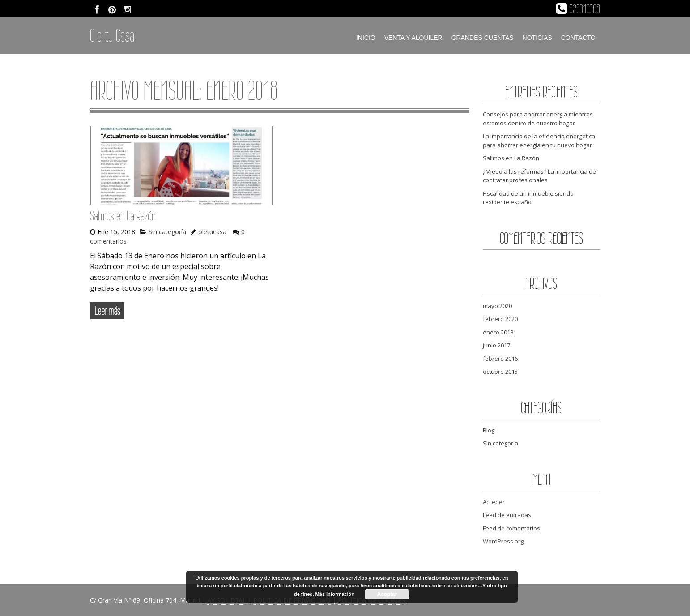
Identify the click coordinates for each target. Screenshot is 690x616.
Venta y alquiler (413, 38)
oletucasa (212, 232)
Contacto (578, 38)
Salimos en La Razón (123, 216)
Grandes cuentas (483, 38)
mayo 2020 (497, 306)
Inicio (366, 38)
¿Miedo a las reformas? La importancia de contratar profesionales (539, 176)
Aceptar (387, 594)
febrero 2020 (500, 319)
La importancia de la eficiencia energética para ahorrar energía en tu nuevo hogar (539, 141)
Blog (489, 430)
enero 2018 (498, 332)
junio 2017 (496, 345)
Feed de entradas (507, 515)
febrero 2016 (500, 359)
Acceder (494, 502)
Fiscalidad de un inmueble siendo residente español (528, 198)
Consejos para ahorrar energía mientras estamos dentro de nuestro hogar (538, 119)
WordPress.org (503, 541)
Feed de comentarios (511, 528)
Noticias (537, 38)
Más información (335, 594)
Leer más (107, 311)
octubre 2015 (500, 372)
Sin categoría (167, 232)
